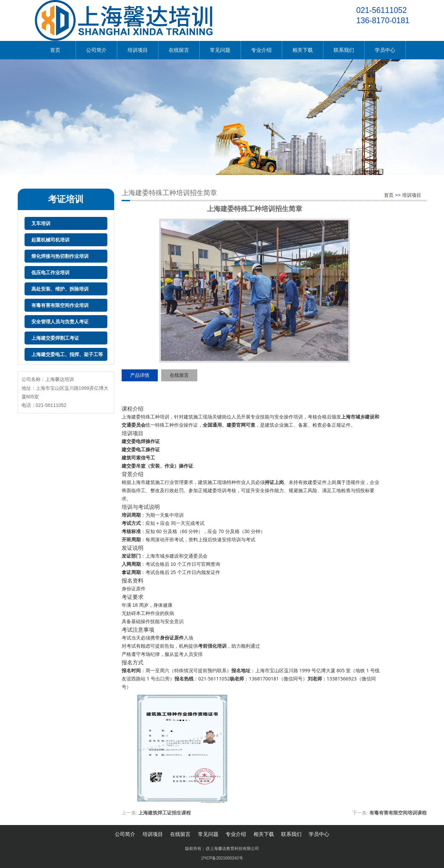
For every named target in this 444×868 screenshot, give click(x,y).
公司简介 (96, 50)
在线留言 (179, 50)
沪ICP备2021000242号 (222, 858)
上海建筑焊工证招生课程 (165, 813)
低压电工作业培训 (50, 273)
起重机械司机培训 (50, 240)
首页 (55, 50)
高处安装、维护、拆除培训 (60, 289)
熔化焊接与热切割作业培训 (60, 256)
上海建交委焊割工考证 (55, 338)
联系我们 (344, 50)
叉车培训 (41, 223)
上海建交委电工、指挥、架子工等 (67, 354)
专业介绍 (261, 50)
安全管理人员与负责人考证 (60, 322)
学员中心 (385, 50)
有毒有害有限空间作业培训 (60, 305)
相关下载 (303, 50)
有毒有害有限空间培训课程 (398, 813)
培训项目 (138, 50)
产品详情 (140, 375)
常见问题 (220, 50)
